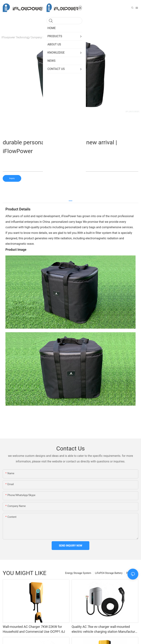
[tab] (70, 199)
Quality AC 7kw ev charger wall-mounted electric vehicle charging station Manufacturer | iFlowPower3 (105, 629)
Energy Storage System (78, 573)
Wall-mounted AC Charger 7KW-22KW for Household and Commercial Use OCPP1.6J (34, 629)
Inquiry (12, 178)
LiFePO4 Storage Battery (109, 573)
